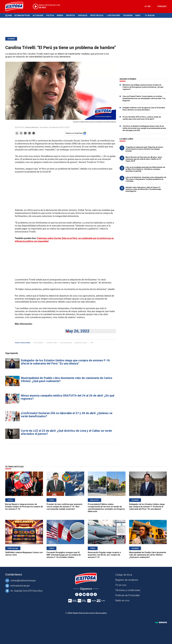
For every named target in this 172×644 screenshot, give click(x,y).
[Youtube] (84, 594)
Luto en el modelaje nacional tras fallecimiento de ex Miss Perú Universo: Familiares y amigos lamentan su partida (145, 169)
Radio (138, 15)
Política (50, 15)
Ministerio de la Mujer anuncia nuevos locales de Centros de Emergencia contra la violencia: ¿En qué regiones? (143, 87)
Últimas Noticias (22, 15)
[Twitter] (80, 594)
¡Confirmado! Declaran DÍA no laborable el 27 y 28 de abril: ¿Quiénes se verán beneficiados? (67, 415)
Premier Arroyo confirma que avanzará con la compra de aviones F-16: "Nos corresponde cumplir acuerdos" (64, 507)
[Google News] (92, 594)
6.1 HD (148, 6)
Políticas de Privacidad (127, 595)
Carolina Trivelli (52, 343)
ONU (92, 343)
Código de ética (124, 575)
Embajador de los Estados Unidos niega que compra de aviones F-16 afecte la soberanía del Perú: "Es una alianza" (65, 362)
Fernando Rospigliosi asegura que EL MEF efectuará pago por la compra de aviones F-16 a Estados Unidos (64, 555)
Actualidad (38, 15)
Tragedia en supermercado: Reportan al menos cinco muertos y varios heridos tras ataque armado (144, 149)
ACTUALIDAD (38, 343)
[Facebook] (77, 594)
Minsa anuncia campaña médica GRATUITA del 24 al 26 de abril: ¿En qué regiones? (68, 397)
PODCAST (162, 6)
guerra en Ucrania (81, 343)
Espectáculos (97, 15)
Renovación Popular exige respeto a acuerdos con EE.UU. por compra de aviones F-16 (104, 555)
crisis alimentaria (66, 343)
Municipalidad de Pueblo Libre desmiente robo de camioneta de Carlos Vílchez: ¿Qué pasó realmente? (67, 380)
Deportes (70, 15)
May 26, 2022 (77, 331)
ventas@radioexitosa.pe (23, 580)
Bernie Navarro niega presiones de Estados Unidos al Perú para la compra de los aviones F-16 (24, 507)
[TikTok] (95, 594)
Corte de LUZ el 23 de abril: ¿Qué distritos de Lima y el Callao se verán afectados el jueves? (66, 432)
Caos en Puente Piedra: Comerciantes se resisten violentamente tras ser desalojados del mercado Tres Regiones (144, 98)
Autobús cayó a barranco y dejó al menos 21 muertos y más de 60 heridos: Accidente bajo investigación (143, 189)
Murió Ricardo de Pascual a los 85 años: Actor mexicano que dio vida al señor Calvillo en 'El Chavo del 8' (144, 159)
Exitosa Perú (114, 15)
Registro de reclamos (127, 580)
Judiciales (83, 15)
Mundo (60, 15)
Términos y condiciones (128, 590)
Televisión (128, 15)
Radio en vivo (122, 600)
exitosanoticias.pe (20, 586)
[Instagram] (88, 594)
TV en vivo (121, 585)
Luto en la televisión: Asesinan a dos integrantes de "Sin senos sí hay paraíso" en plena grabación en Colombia (146, 179)
